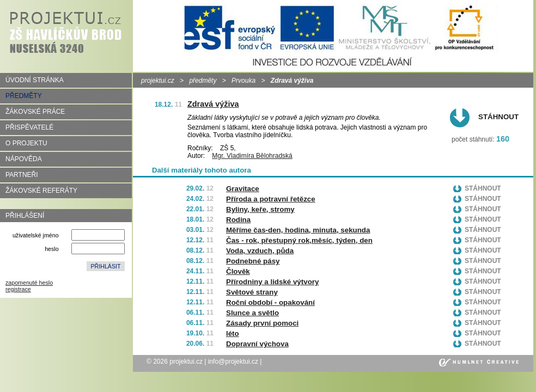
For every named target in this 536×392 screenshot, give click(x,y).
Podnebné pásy (253, 261)
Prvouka (243, 81)
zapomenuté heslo (29, 283)
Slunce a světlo (252, 313)
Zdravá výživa (213, 104)
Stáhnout (498, 117)
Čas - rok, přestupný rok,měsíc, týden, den (299, 240)
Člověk (238, 271)
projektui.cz (158, 81)
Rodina (238, 220)
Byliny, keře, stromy (260, 209)
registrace (18, 289)
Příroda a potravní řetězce (271, 199)
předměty (203, 81)
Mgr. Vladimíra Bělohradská (252, 156)
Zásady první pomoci (262, 323)
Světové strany (252, 292)
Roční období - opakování (270, 302)
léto (233, 333)
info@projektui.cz (233, 362)
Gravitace (243, 189)
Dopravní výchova (257, 344)
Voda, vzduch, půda (260, 251)
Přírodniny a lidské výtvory (272, 282)
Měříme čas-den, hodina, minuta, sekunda (298, 230)
